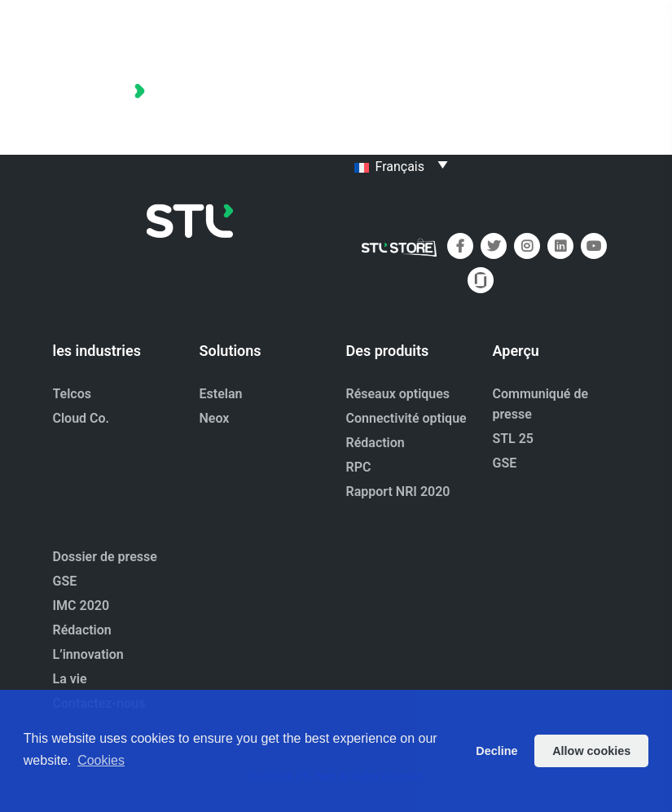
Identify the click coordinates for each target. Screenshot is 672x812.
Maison (512, 36)
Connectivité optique (406, 418)
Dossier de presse (406, 36)
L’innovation (88, 654)
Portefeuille (387, 69)
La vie (70, 679)
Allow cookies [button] (591, 751)
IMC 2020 (81, 606)
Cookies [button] (101, 760)
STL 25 (514, 439)
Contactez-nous (400, 134)
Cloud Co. (81, 418)
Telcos (72, 394)
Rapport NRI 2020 (398, 492)
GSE (505, 463)
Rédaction (376, 443)
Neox (215, 418)
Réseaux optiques (398, 394)
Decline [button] (496, 751)
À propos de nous (405, 101)
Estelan (221, 394)
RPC (359, 467)
